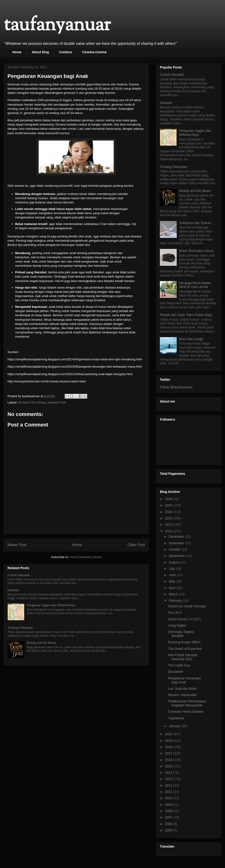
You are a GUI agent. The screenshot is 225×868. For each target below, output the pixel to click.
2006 (169, 824)
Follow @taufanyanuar (176, 387)
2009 (169, 805)
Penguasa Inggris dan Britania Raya (51, 605)
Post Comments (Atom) (85, 557)
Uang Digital (177, 625)
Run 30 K (175, 613)
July (172, 569)
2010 (169, 798)
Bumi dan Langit (191, 339)
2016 (169, 760)
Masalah (13, 590)
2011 (169, 792)
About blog (40, 52)
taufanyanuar (57, 26)
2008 (169, 811)
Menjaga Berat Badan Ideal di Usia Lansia (195, 285)
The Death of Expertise (185, 649)
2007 (169, 817)
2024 (169, 512)
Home (17, 52)
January (175, 726)
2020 (169, 734)
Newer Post (17, 545)
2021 (169, 531)
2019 (169, 741)
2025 (169, 505)
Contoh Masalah (19, 575)
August (174, 562)
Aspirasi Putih (57, 402)
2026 (169, 499)
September (177, 556)
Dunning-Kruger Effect (184, 642)
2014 (169, 773)
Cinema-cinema (94, 52)
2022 (169, 525)
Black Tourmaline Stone (197, 251)
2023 (169, 518)
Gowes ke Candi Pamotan (187, 606)
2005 (169, 830)
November (177, 543)
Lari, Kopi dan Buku (182, 689)
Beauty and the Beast (41, 643)
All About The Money (32, 402)
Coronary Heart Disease (186, 712)
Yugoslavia (176, 718)
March (174, 594)
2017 (169, 753)
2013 (169, 779)
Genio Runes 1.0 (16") (184, 619)
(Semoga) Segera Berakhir (181, 634)
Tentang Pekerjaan (20, 628)
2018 (169, 747)
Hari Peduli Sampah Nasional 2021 (183, 657)
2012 (169, 785)
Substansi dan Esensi (195, 223)
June (173, 575)
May (172, 581)
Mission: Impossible (182, 695)
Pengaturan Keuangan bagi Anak (184, 680)
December (177, 537)
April (172, 588)
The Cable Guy (179, 665)
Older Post (136, 545)
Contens (66, 52)
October (175, 549)
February (176, 601)
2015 (169, 766)
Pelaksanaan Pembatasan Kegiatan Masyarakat (187, 703)
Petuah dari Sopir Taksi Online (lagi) (186, 315)
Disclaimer (176, 672)
